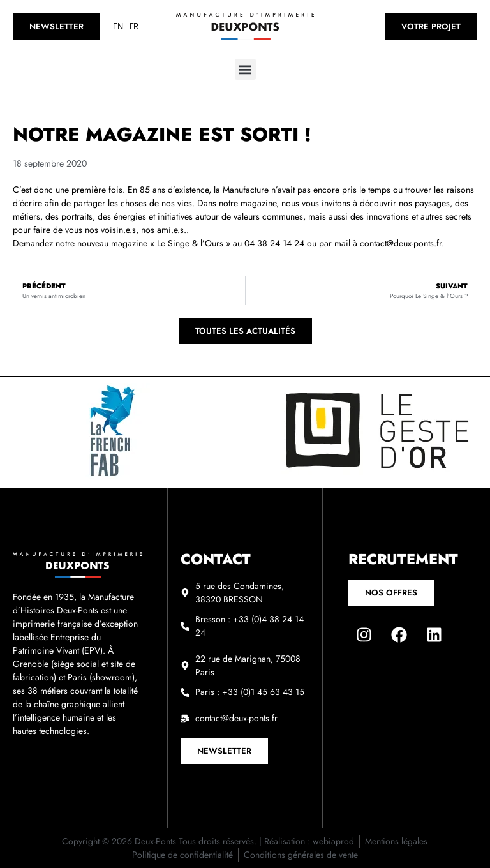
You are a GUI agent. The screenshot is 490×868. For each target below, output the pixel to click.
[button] (245, 69)
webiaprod (333, 841)
